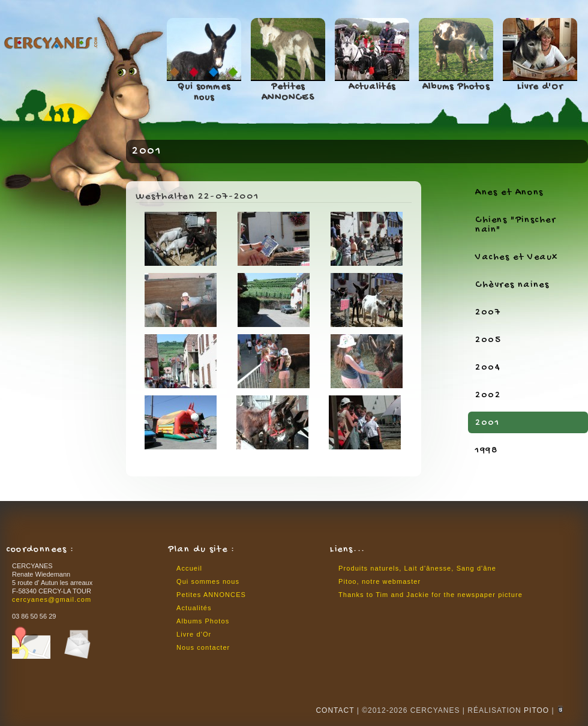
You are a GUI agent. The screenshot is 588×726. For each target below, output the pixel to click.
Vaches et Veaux (517, 258)
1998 (486, 451)
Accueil (189, 568)
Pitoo (536, 710)
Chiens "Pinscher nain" (516, 225)
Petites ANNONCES (288, 93)
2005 (488, 340)
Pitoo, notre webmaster (379, 581)
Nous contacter (203, 647)
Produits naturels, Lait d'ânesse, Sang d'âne (417, 568)
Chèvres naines (512, 285)
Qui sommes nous (204, 93)
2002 (488, 396)
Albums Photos (456, 87)
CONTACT (335, 710)
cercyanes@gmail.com (52, 599)
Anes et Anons (509, 193)
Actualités (372, 87)
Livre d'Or (540, 87)
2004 (488, 368)
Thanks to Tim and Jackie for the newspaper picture (430, 595)
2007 (488, 313)
